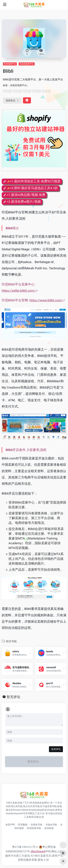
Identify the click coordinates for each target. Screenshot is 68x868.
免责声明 (10, 825)
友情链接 (49, 828)
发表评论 (56, 749)
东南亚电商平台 (27, 64)
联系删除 (23, 825)
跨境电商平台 (10, 64)
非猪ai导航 (51, 825)
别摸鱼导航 (37, 825)
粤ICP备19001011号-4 (25, 847)
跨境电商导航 (34, 828)
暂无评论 (13, 697)
